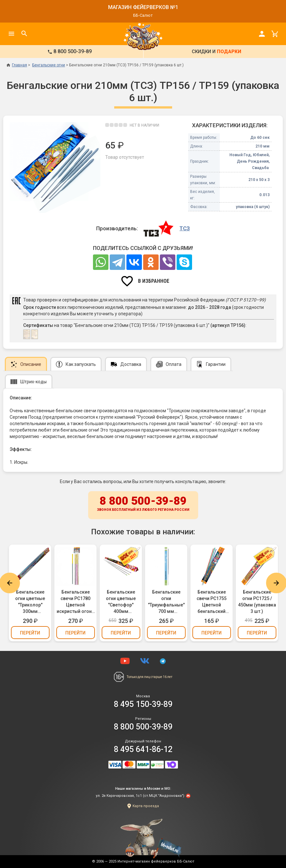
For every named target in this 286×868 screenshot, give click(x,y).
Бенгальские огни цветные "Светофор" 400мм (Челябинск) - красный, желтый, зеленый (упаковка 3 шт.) (121, 602)
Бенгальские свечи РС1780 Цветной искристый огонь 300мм (75, 602)
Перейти (30, 633)
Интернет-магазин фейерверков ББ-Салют (156, 861)
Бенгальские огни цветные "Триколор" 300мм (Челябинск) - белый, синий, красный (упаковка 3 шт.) (30, 602)
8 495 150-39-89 (143, 704)
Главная (17, 65)
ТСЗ (185, 228)
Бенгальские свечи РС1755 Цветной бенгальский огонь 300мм (212, 602)
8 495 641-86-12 (143, 749)
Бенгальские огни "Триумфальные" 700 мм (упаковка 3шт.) (166, 602)
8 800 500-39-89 (143, 504)
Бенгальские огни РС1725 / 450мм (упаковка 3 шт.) (257, 602)
